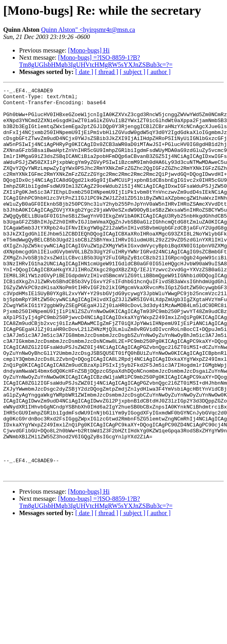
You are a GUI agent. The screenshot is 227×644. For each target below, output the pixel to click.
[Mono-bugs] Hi (89, 50)
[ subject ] (133, 72)
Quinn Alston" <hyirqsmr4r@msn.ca (88, 30)
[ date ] (84, 72)
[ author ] (159, 72)
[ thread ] (107, 72)
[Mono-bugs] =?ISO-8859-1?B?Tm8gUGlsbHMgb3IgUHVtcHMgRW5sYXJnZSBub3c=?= (96, 61)
